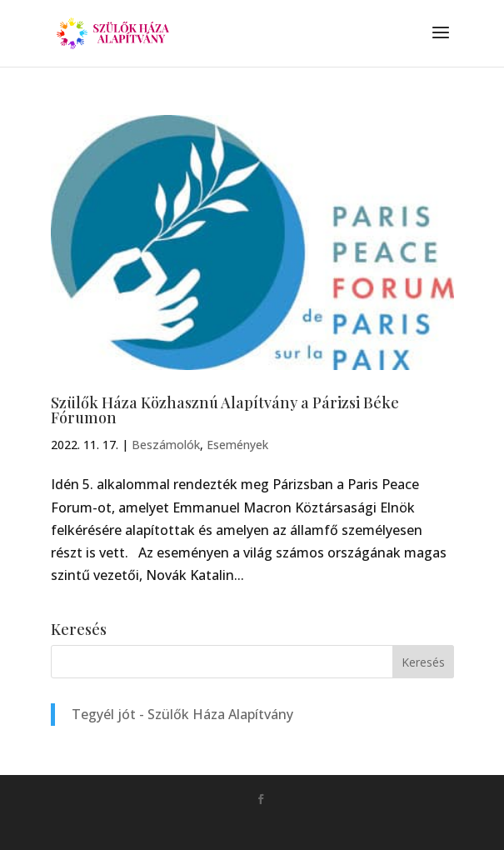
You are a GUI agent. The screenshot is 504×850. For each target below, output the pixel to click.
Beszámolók (166, 445)
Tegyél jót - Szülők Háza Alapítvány (182, 714)
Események (237, 445)
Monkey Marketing (276, 826)
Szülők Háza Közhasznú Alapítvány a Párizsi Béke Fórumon (225, 410)
